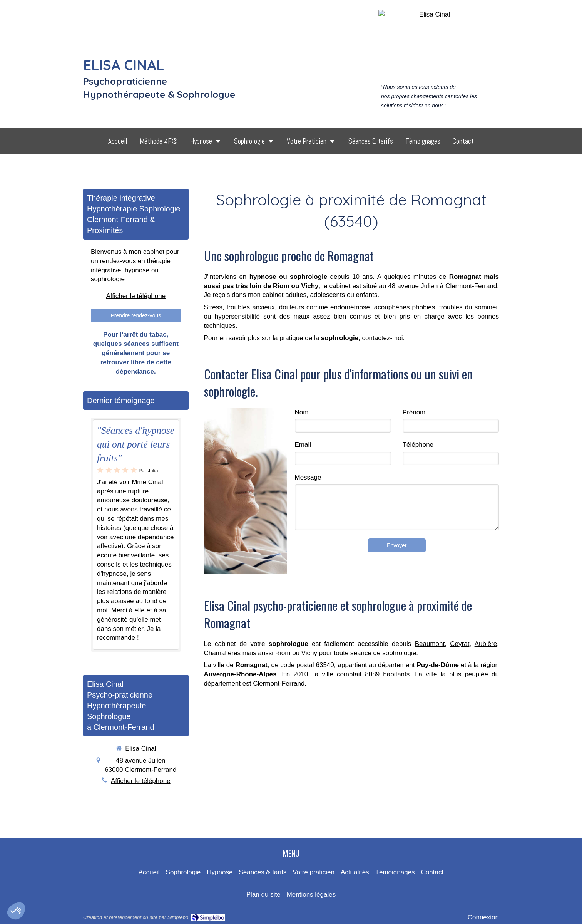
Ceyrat (460, 644)
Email (303, 445)
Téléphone (418, 445)
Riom (283, 653)
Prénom (414, 412)
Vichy (309, 653)
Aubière (486, 644)
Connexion (483, 917)
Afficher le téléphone (136, 296)
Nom (302, 412)
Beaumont (430, 644)
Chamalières (222, 653)
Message (308, 477)
